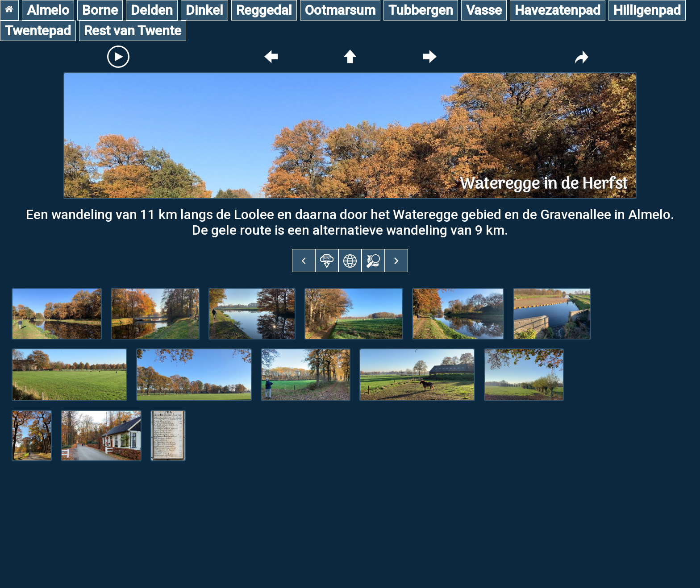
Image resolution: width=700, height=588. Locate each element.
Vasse (484, 10)
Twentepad (38, 31)
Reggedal (264, 10)
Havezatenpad (558, 10)
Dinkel (204, 10)
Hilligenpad (647, 10)
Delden (152, 10)
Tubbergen (421, 10)
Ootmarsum (340, 10)
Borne (100, 10)
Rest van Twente (133, 31)
